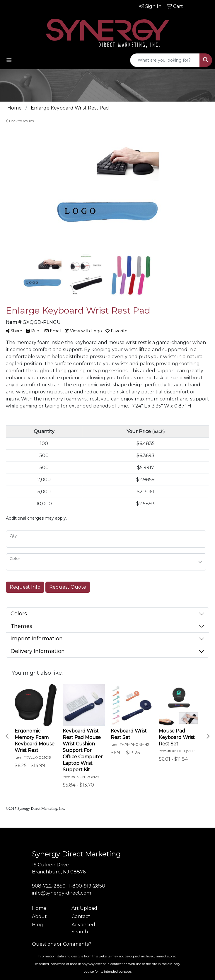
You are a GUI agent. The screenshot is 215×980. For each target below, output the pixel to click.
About (39, 916)
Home (39, 908)
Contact (81, 916)
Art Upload (84, 908)
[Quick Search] (165, 60)
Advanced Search (83, 928)
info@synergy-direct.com (62, 893)
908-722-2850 (49, 886)
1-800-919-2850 (87, 886)
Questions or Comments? (62, 944)
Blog (37, 925)
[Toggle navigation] (9, 60)
